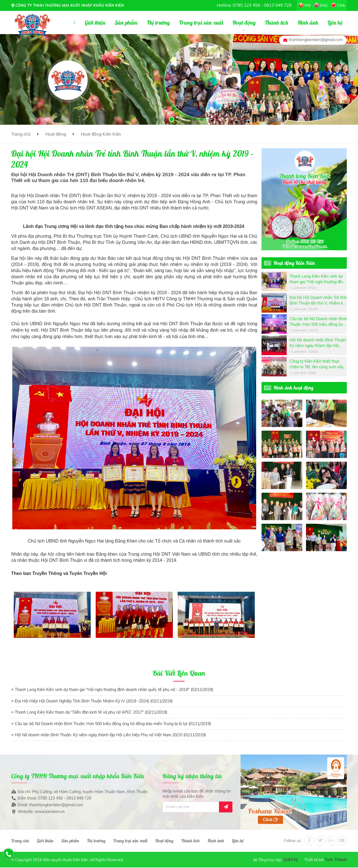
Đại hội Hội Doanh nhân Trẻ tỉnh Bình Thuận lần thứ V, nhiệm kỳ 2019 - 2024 (318, 300)
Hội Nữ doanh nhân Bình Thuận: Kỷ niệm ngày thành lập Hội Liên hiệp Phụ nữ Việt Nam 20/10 (318, 343)
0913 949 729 (278, 5)
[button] (156, 119)
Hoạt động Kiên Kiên (101, 134)
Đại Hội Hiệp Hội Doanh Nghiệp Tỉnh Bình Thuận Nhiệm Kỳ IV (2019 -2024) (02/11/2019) (94, 701)
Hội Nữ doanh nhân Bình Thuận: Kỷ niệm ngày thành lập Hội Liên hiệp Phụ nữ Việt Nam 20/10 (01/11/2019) (110, 735)
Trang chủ (21, 134)
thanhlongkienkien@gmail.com (316, 40)
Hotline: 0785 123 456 (238, 5)
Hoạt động (56, 134)
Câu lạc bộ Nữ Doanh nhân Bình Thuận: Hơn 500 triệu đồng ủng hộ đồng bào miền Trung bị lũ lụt (318, 322)
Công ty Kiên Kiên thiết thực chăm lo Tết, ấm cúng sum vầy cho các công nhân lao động (316, 364)
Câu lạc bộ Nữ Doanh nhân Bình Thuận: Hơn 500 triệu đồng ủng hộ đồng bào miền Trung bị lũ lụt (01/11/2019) (113, 724)
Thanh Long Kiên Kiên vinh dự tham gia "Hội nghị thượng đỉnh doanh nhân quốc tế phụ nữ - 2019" (317, 279)
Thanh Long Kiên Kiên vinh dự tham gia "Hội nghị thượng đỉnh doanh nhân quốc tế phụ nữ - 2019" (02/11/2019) (114, 690)
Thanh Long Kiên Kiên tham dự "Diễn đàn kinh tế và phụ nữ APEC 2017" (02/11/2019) (91, 712)
